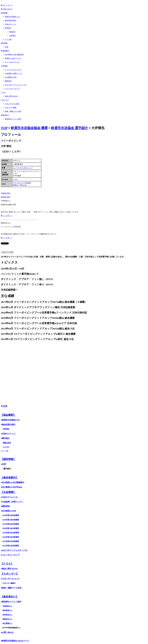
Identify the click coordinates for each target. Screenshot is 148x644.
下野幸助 (6, 429)
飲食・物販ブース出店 (12, 588)
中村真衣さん (7, 606)
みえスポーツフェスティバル (15, 550)
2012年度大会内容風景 (11, 546)
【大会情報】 (8, 492)
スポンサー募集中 (9, 583)
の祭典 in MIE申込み (13, 487)
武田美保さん (7, 610)
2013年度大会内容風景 (11, 541)
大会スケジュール (10, 497)
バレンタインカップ (11, 555)
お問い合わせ (7, 9)
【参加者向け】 (10, 597)
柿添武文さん (7, 619)
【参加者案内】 (9, 478)
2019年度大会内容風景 (11, 515)
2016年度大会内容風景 (11, 528)
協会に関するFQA (10, 569)
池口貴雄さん (7, 623)
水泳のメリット (9, 434)
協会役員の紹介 (9, 424)
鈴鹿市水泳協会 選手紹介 (70, 128)
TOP (4, 128)
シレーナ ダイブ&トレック (23, 168)
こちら (15, 179)
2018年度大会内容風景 (11, 520)
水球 (4, 464)
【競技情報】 (8, 459)
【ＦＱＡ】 (7, 564)
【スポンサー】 (10, 574)
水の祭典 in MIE (9, 511)
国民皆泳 (6, 506)
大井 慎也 (6, 447)
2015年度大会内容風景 (11, 533)
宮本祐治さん (7, 615)
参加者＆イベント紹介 (12, 602)
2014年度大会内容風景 (11, 537)
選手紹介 (6, 438)
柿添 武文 (7, 443)
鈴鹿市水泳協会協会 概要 (29, 128)
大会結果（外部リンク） (13, 502)
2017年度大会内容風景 (11, 524)
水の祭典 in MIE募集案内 (13, 482)
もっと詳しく (7, 238)
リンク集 (5, 451)
